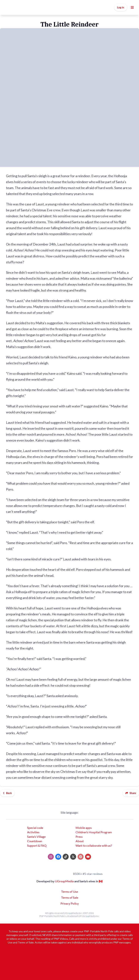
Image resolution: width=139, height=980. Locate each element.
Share (131, 793)
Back (7, 793)
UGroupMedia (64, 881)
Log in (121, 7)
